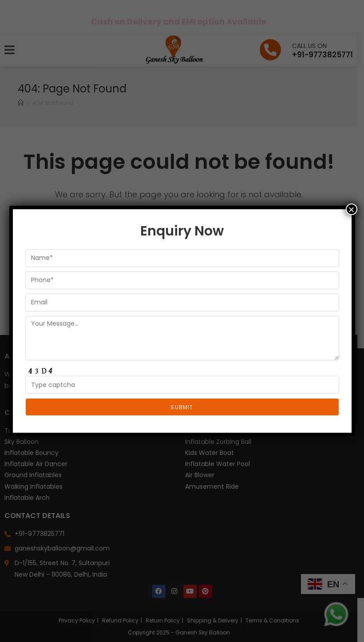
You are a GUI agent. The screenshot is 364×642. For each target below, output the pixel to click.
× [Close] (351, 209)
